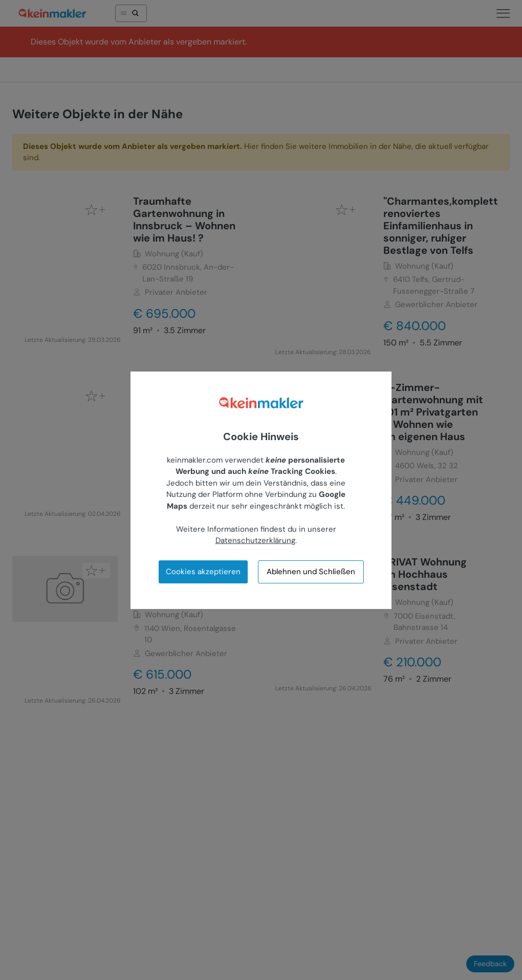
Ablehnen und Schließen (311, 572)
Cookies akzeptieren (203, 572)
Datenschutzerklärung (255, 540)
